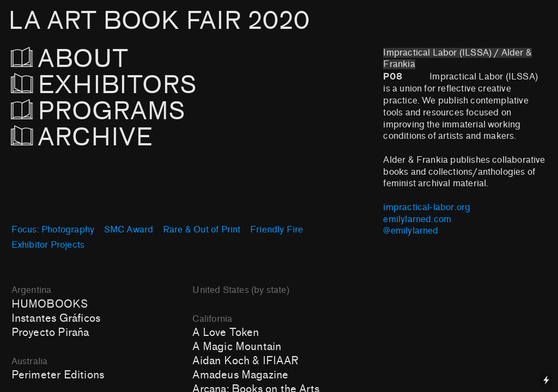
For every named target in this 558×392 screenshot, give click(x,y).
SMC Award (129, 230)
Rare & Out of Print (202, 230)
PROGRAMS (98, 111)
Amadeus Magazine (240, 375)
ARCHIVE (85, 137)
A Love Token (226, 333)
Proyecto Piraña (50, 333)
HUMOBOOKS (50, 304)
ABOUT (85, 59)
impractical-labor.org (427, 207)
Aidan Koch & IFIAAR (245, 361)
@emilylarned (411, 231)
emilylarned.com (417, 219)
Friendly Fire (277, 230)
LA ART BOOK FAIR (159, 21)
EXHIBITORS (133, 85)
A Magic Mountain (237, 347)
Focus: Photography (53, 230)
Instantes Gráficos (56, 318)
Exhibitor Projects (48, 245)
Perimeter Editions (58, 375)
